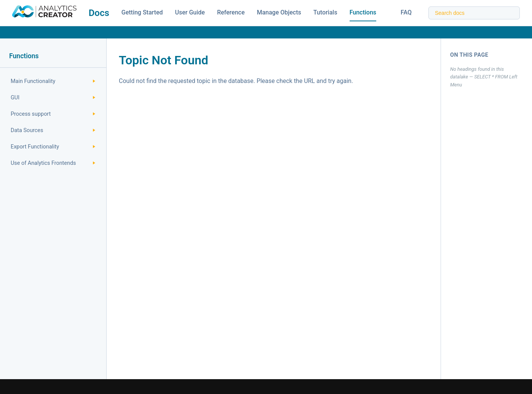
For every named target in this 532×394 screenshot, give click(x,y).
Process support (53, 114)
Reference (231, 12)
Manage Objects (279, 12)
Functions (363, 12)
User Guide (190, 12)
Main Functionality (53, 81)
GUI (53, 98)
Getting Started (142, 12)
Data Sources (53, 130)
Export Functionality (53, 147)
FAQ (406, 12)
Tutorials (325, 12)
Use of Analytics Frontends (53, 163)
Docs (99, 13)
